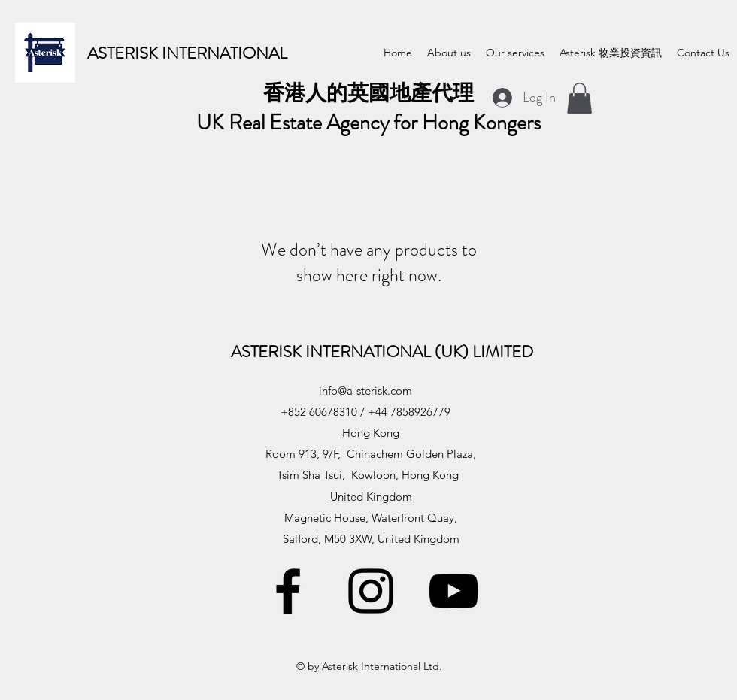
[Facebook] (288, 591)
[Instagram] (371, 591)
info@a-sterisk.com (365, 391)
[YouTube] (453, 591)
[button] (579, 98)
